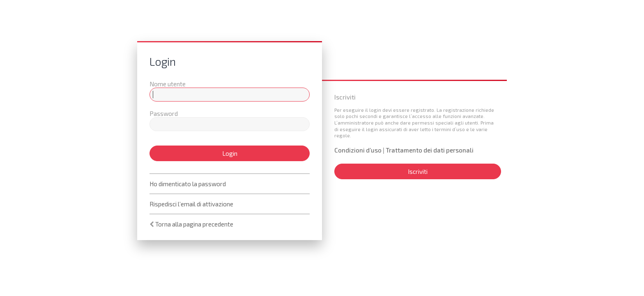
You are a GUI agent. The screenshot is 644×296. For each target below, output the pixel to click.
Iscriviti (418, 171)
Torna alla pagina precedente (194, 224)
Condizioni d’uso (358, 150)
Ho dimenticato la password (188, 184)
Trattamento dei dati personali (430, 150)
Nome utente (168, 84)
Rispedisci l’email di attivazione (191, 204)
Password (164, 113)
